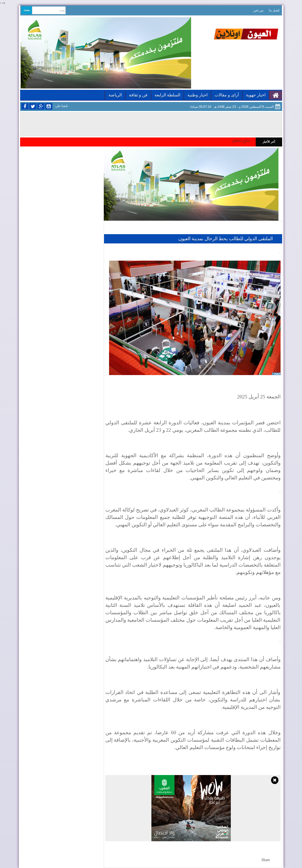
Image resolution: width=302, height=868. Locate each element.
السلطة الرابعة (167, 95)
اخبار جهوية (256, 95)
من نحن (258, 10)
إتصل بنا (274, 10)
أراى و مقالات (227, 95)
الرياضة (115, 95)
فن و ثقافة (138, 95)
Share (266, 860)
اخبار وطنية (197, 95)
